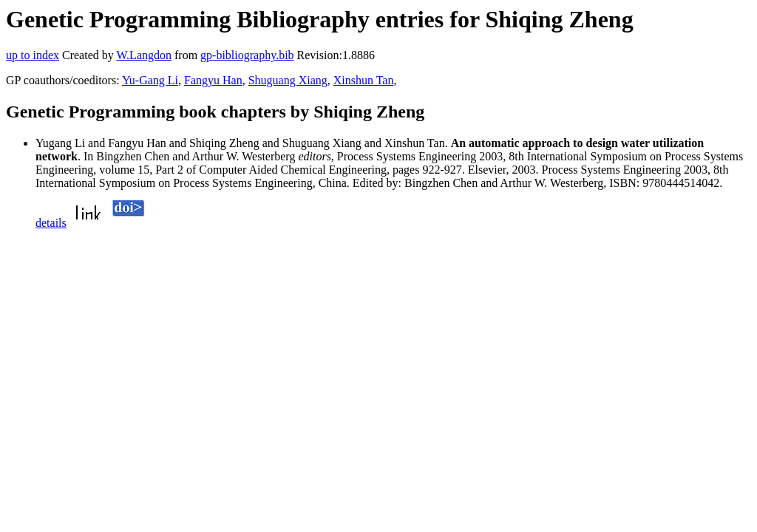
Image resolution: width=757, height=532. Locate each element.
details (51, 223)
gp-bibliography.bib (247, 55)
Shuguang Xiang (288, 80)
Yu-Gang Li (150, 80)
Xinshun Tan (364, 80)
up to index (33, 55)
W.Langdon (144, 55)
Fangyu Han (213, 80)
